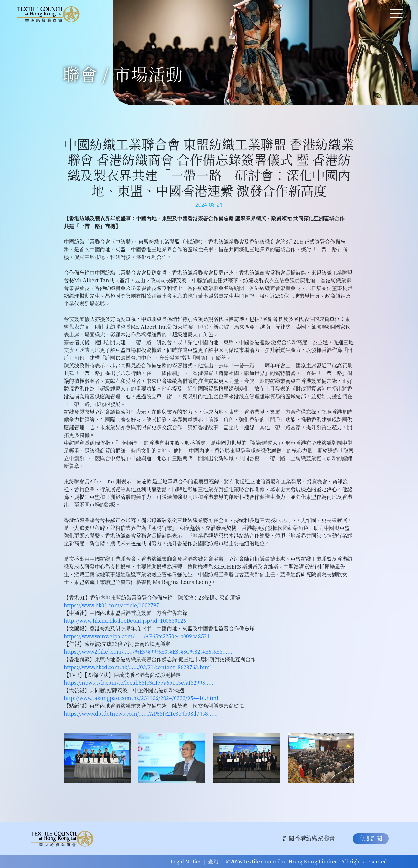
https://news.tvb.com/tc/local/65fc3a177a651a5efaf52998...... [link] (139, 683)
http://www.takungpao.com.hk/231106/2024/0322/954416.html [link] (141, 698)
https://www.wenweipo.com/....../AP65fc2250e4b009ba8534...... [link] (142, 636)
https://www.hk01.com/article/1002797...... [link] (116, 605)
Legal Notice (186, 861)
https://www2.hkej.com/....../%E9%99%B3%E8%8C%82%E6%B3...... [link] (148, 652)
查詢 (213, 861)
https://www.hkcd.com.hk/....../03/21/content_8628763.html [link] (138, 667)
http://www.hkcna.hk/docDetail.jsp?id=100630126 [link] (125, 621)
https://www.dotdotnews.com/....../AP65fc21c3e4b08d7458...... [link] (141, 713)
